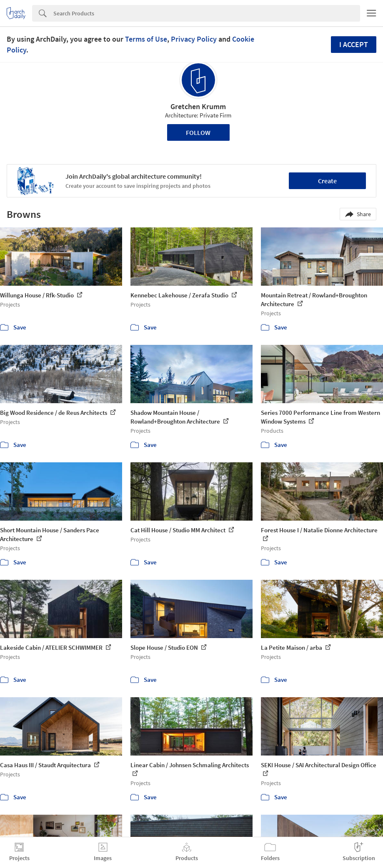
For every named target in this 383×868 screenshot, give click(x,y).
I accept (354, 44)
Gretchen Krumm (198, 106)
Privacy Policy (194, 39)
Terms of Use (146, 39)
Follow (198, 132)
